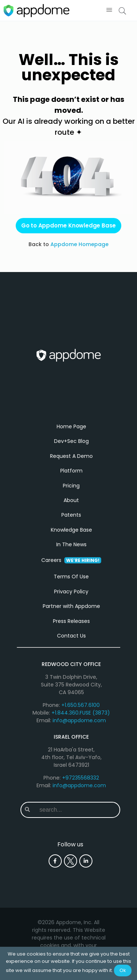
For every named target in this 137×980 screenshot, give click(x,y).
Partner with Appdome (71, 606)
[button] (109, 10)
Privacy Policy (71, 592)
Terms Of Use (71, 577)
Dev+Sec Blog (71, 441)
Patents (71, 515)
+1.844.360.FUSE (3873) (81, 713)
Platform (71, 471)
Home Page (71, 426)
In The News (71, 544)
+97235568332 (81, 778)
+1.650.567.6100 (81, 705)
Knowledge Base (71, 530)
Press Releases (71, 621)
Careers (71, 560)
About (71, 500)
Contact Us (71, 636)
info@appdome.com (79, 720)
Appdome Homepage (79, 244)
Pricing (71, 486)
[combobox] (77, 810)
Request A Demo (71, 456)
